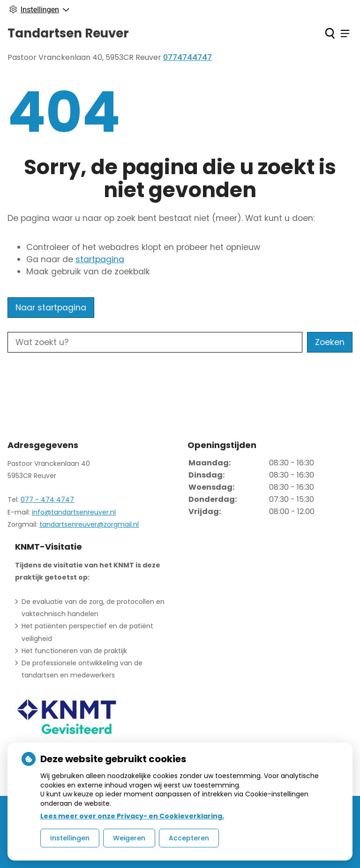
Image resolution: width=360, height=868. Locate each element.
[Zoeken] (330, 33)
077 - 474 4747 (47, 500)
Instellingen (70, 838)
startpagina (100, 259)
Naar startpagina (51, 308)
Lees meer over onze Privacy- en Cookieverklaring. (132, 816)
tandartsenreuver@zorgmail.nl (89, 524)
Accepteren (189, 838)
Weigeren (129, 838)
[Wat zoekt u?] (155, 342)
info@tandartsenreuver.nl (74, 512)
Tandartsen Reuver (68, 33)
